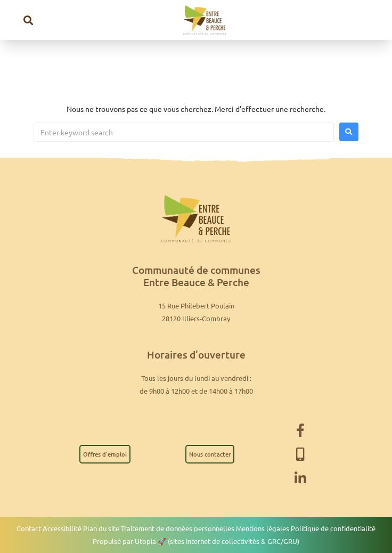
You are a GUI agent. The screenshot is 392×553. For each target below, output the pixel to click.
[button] (28, 20)
